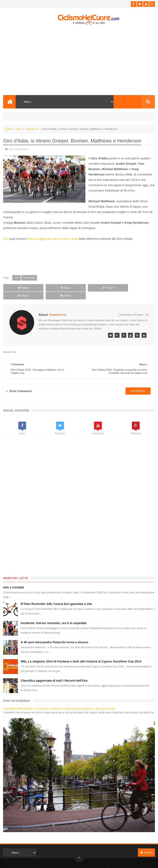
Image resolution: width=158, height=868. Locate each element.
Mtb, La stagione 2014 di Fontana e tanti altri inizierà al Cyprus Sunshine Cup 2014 (81, 653)
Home (9, 129)
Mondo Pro (32, 129)
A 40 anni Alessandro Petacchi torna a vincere (55, 634)
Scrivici (146, 845)
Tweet (18, 288)
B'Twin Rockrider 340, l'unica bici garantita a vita (56, 596)
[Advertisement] (79, 60)
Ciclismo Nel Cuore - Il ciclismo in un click (82, 861)
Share (48, 288)
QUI (6, 239)
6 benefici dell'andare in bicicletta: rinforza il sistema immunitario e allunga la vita (59, 701)
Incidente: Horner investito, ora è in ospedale (54, 615)
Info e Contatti (13, 579)
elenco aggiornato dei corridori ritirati (53, 239)
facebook (138, 383)
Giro (19, 129)
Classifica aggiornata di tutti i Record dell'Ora (54, 673)
